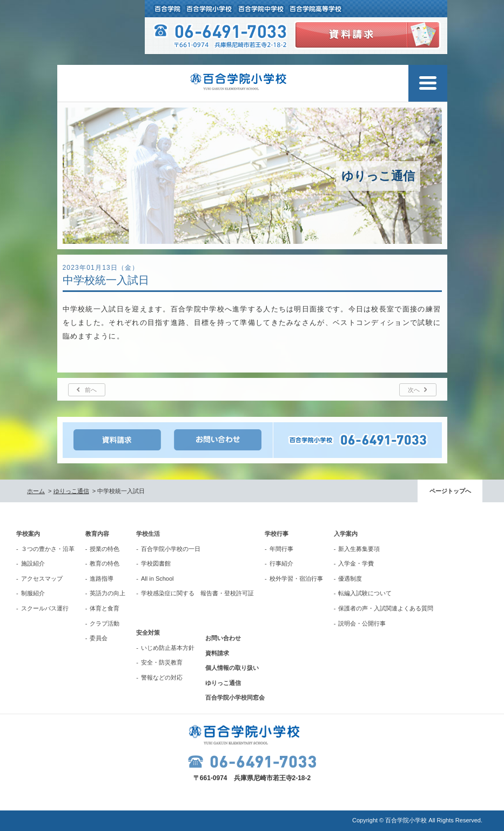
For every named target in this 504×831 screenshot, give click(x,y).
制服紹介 (33, 593)
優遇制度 (350, 579)
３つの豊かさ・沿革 (48, 549)
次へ (414, 390)
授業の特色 (105, 549)
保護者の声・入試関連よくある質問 (386, 608)
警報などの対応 (162, 677)
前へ (91, 390)
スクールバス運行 (45, 608)
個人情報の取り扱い (232, 668)
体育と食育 (105, 608)
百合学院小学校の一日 (171, 549)
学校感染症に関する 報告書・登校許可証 (197, 593)
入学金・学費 (356, 563)
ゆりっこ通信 (71, 491)
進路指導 (102, 579)
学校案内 (28, 534)
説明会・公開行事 (362, 623)
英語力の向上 (107, 593)
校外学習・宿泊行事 (296, 579)
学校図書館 (156, 563)
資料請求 (217, 653)
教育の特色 (105, 563)
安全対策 (148, 633)
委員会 (99, 638)
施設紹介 (33, 563)
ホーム (36, 491)
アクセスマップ (42, 579)
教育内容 (97, 534)
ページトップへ (450, 491)
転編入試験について (365, 593)
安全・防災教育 (162, 662)
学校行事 (277, 534)
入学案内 (346, 534)
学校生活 (148, 534)
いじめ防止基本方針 (168, 648)
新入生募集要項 (359, 549)
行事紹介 (281, 563)
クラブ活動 (105, 623)
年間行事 (281, 549)
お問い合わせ (223, 638)
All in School (157, 579)
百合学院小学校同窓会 (235, 697)
